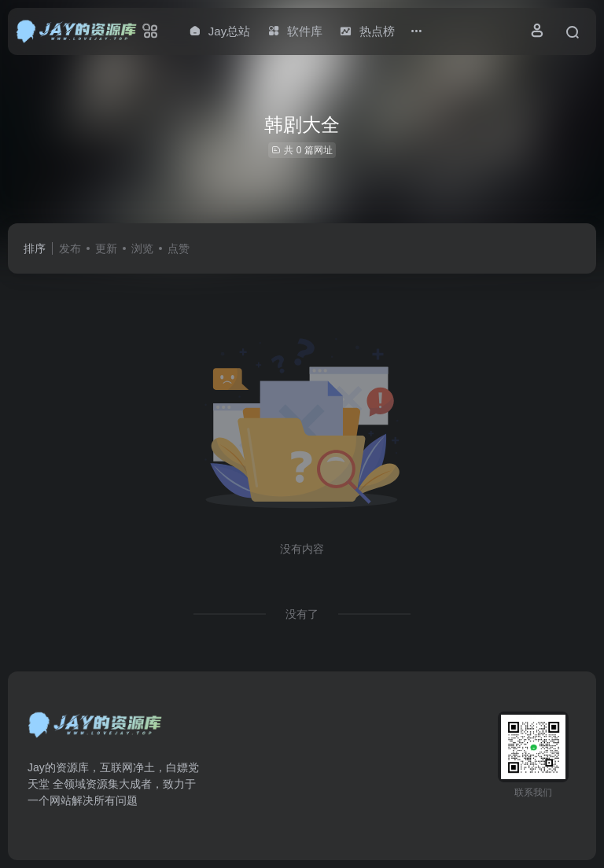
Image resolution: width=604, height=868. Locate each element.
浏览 (142, 248)
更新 (106, 248)
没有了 (302, 614)
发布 (70, 248)
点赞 (179, 248)
